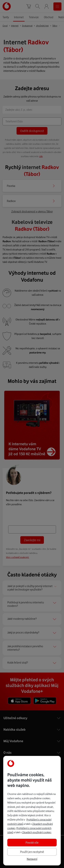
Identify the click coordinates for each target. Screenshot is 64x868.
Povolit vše (32, 842)
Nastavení (32, 859)
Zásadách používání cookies (37, 832)
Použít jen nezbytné (32, 852)
